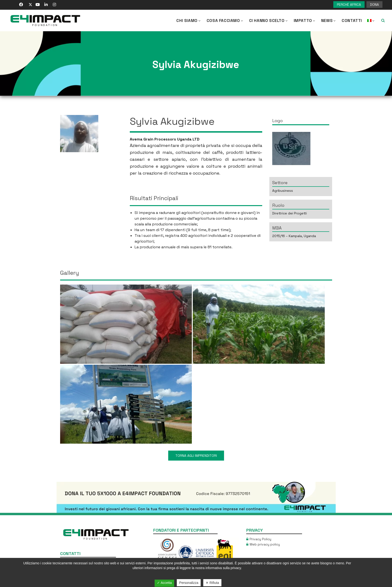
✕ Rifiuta (212, 583)
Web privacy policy (265, 544)
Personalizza (189, 583)
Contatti (352, 21)
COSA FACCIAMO (225, 21)
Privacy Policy (260, 539)
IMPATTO (305, 21)
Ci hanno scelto (269, 21)
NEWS (329, 21)
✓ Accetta (164, 583)
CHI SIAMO (189, 21)
